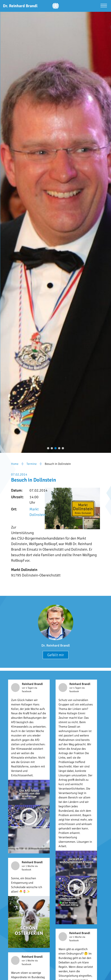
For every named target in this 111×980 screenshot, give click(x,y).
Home (15, 464)
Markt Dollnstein (38, 512)
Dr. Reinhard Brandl (56, 645)
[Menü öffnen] (104, 6)
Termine (32, 464)
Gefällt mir (56, 655)
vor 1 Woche (28, 866)
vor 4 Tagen (28, 688)
